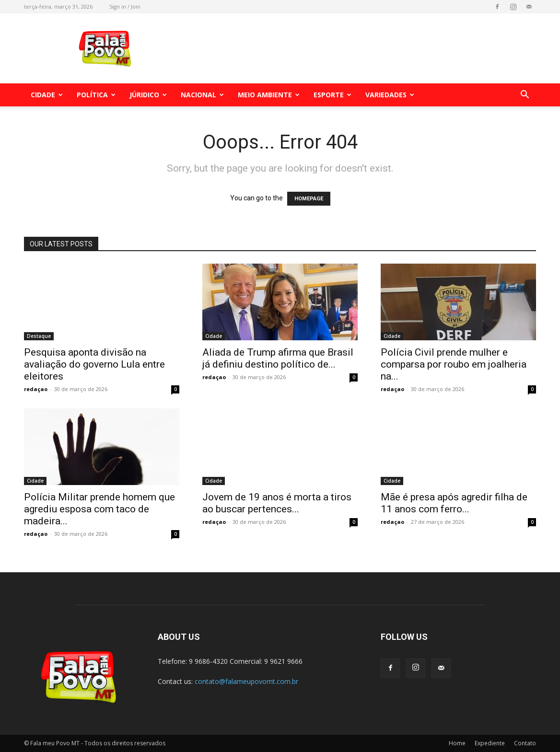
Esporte (332, 95)
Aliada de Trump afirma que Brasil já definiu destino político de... (278, 358)
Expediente (490, 743)
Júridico (148, 95)
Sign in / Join (125, 6)
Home (457, 743)
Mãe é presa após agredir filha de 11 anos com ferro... (454, 503)
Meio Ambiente (269, 95)
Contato (525, 743)
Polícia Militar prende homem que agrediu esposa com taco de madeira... (99, 509)
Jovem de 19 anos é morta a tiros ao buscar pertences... (277, 503)
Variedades (390, 95)
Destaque (39, 336)
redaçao (36, 389)
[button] (525, 96)
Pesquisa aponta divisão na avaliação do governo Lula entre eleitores (94, 364)
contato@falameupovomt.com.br (246, 681)
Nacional (202, 95)
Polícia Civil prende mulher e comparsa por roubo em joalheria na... (454, 364)
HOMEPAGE (309, 199)
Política (96, 95)
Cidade (47, 95)
